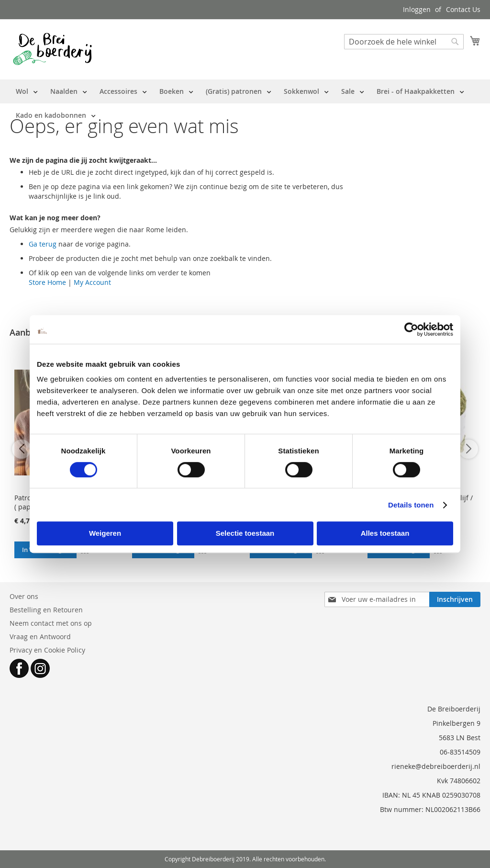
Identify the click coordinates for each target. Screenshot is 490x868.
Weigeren (105, 533)
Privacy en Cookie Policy (47, 650)
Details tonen (411, 505)
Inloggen (417, 9)
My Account (92, 282)
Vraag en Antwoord (40, 637)
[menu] (245, 103)
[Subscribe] (455, 599)
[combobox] (404, 42)
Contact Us (463, 9)
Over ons (24, 596)
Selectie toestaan (245, 533)
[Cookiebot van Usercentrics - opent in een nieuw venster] (411, 329)
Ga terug (43, 244)
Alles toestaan (385, 533)
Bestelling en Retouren (46, 610)
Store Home (47, 282)
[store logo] (52, 49)
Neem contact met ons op (51, 623)
